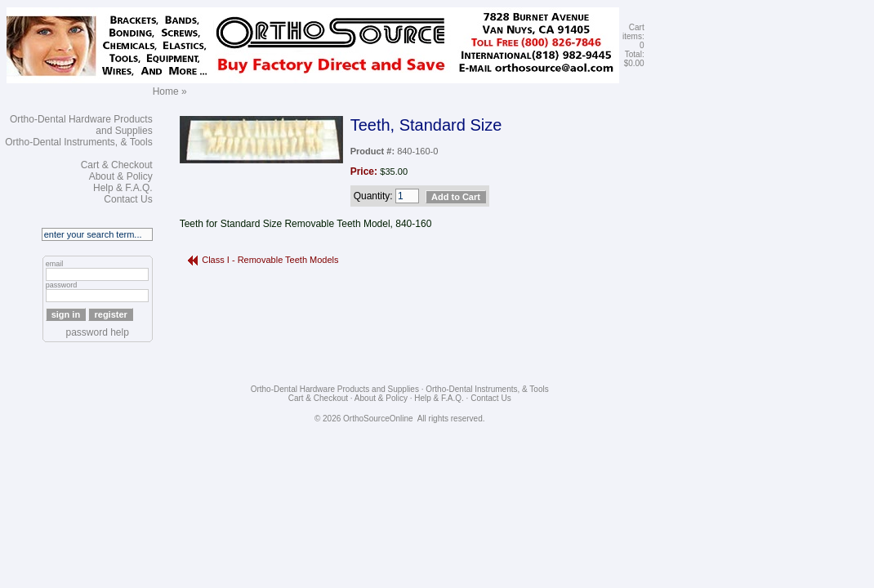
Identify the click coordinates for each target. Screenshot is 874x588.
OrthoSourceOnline (378, 419)
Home (166, 91)
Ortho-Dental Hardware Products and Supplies (335, 389)
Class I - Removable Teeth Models (270, 260)
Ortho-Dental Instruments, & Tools (79, 142)
